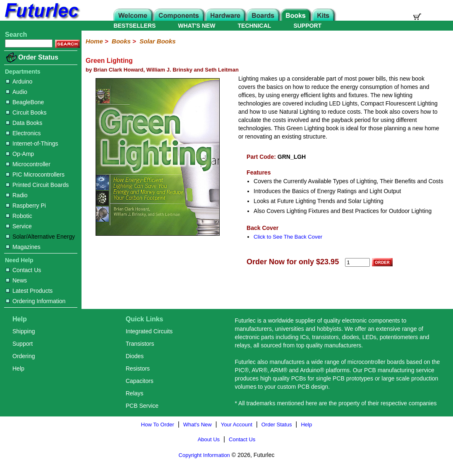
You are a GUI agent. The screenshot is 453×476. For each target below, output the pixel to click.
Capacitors (140, 381)
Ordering (24, 356)
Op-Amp (20, 154)
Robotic (19, 216)
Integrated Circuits (149, 331)
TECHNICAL (255, 26)
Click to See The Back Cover (288, 237)
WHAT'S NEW (197, 26)
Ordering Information (36, 301)
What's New (198, 425)
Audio (17, 92)
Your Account (237, 425)
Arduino (19, 81)
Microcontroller (28, 164)
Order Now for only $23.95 (293, 262)
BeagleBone (25, 102)
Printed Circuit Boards (37, 185)
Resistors (138, 368)
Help (18, 368)
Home (94, 41)
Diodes (135, 356)
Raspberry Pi (26, 206)
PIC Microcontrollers (35, 175)
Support (23, 344)
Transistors (140, 344)
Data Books (24, 123)
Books (121, 41)
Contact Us (23, 270)
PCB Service (142, 406)
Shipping (24, 331)
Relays (135, 393)
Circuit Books (26, 112)
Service (19, 226)
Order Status (38, 57)
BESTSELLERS (134, 26)
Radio (17, 195)
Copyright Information (204, 455)
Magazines (23, 247)
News (16, 280)
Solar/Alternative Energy (40, 237)
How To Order (158, 425)
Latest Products (29, 291)
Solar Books (158, 41)
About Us (209, 439)
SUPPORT (307, 26)
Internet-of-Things (32, 144)
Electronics (23, 133)
